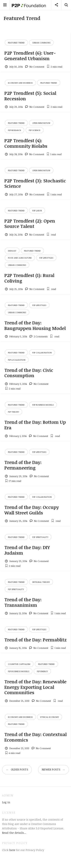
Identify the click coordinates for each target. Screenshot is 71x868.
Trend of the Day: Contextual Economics (35, 737)
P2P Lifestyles (46, 258)
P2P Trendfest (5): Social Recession (30, 96)
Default (12, 251)
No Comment (37, 67)
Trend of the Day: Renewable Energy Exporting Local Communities (35, 687)
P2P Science (35, 130)
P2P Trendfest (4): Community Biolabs (26, 143)
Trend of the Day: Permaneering (23, 465)
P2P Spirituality (40, 537)
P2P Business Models (43, 405)
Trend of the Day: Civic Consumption (29, 373)
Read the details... (14, 833)
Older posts (17, 769)
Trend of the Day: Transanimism (23, 602)
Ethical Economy (50, 717)
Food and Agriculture (20, 258)
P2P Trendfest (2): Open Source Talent (30, 224)
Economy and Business (20, 83)
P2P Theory (13, 412)
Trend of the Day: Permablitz (35, 640)
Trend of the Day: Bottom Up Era (35, 425)
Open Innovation (41, 123)
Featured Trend (16, 43)
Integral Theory (41, 582)
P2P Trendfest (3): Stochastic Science (35, 183)
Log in (6, 802)
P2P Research (14, 130)
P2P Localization (17, 360)
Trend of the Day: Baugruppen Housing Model (35, 325)
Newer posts (53, 769)
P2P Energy (42, 671)
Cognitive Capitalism (19, 664)
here (12, 850)
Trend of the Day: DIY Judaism (27, 550)
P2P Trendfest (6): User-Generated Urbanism (30, 56)
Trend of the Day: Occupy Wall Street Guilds (32, 510)
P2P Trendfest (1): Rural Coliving (29, 278)
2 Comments (41, 336)
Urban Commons (41, 43)
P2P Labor (37, 210)
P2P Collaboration (42, 353)
